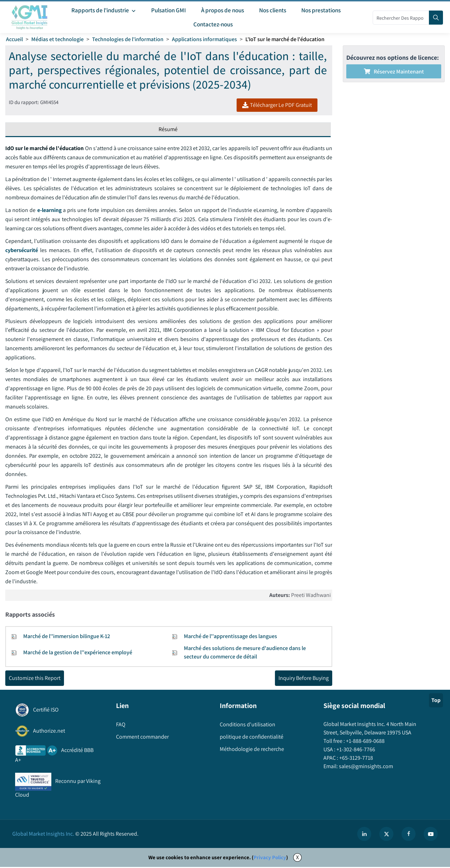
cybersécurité (22, 250)
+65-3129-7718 (356, 759)
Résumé (168, 130)
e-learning (49, 210)
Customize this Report (35, 679)
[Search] (436, 18)
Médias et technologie (57, 39)
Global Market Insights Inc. (43, 835)
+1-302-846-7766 (355, 750)
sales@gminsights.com (365, 767)
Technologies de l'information (128, 39)
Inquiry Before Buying (304, 679)
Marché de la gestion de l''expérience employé (78, 653)
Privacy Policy (270, 858)
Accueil (14, 39)
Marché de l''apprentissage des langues (230, 637)
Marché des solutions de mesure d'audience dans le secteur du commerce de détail (245, 653)
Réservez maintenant (394, 72)
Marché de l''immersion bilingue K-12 (67, 637)
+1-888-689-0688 (365, 742)
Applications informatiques (204, 39)
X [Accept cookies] (297, 858)
